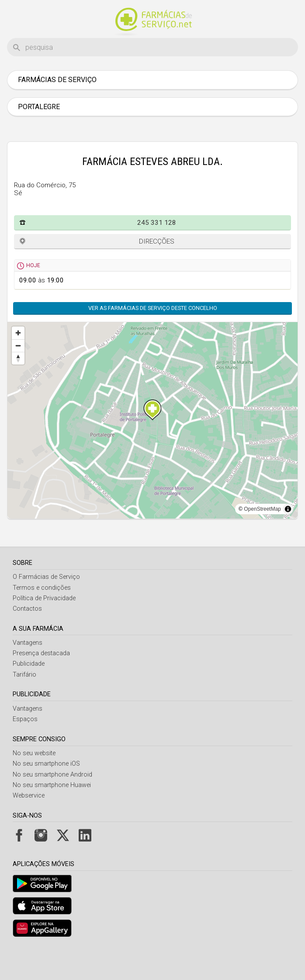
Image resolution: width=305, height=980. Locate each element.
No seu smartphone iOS (46, 793)
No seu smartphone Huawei (52, 814)
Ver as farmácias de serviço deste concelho (153, 337)
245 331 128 (157, 251)
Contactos (27, 638)
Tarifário (24, 703)
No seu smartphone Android (52, 803)
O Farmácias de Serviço (46, 606)
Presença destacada (41, 682)
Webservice (29, 824)
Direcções (157, 270)
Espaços (25, 748)
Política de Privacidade (44, 627)
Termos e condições (42, 617)
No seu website (34, 782)
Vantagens (28, 672)
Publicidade (29, 693)
